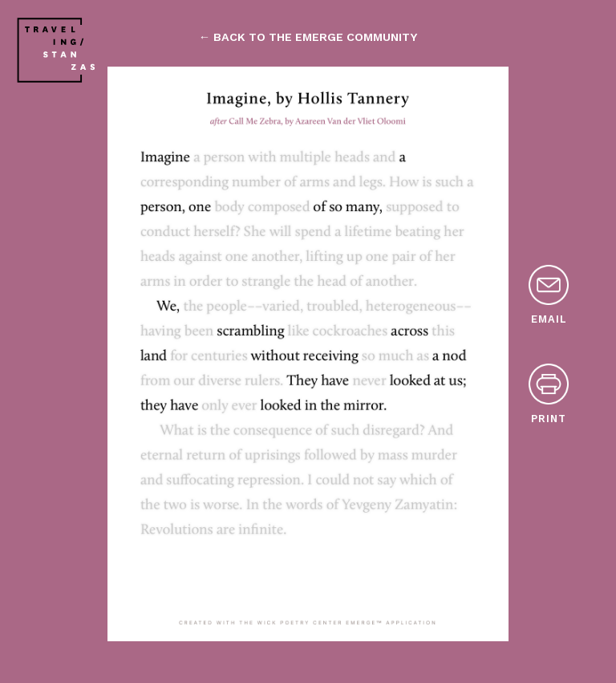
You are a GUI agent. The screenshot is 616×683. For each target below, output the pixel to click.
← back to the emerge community (308, 37)
